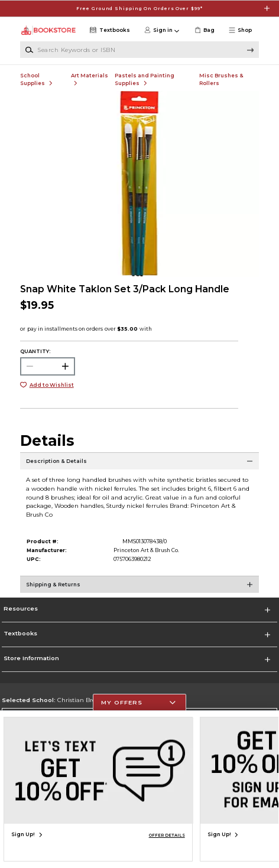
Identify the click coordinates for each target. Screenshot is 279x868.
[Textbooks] (109, 30)
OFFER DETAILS (167, 835)
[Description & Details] (139, 467)
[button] (243, 30)
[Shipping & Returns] (139, 590)
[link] (204, 30)
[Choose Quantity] (47, 366)
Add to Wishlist (52, 385)
